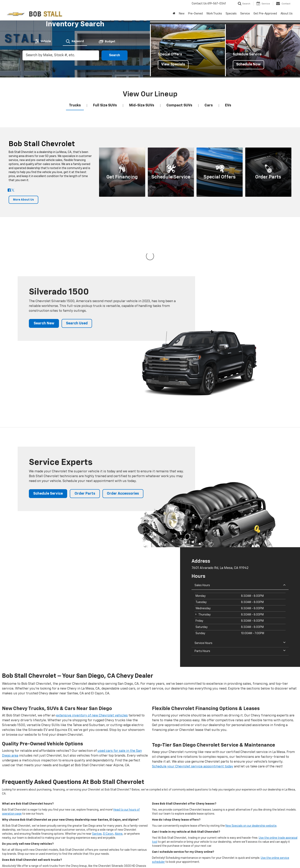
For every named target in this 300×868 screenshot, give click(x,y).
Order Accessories (123, 453)
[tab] (43, 41)
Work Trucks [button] (214, 14)
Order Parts (85, 453)
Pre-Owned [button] (195, 14)
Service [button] (245, 14)
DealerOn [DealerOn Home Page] (60, 858)
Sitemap (72, 858)
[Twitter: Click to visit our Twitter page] (13, 190)
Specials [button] (231, 14)
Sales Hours (240, 545)
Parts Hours (240, 611)
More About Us (23, 200)
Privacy (83, 858)
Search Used (77, 283)
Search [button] (115, 55)
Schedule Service (48, 453)
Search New (44, 283)
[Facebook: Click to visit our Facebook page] (9, 190)
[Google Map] (90, 567)
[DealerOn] (19, 858)
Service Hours (240, 603)
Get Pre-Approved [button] (265, 14)
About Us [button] (287, 14)
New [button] (182, 14)
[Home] (174, 14)
